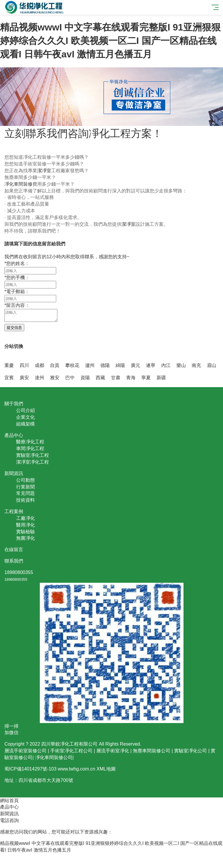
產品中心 (9, 807)
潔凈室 (44, 171)
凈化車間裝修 (18, 184)
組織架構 (25, 424)
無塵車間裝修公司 (152, 751)
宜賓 (9, 378)
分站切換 (14, 346)
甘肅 (116, 378)
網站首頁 (9, 800)
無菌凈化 (25, 538)
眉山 (212, 365)
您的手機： (17, 277)
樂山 (181, 365)
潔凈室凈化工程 (32, 462)
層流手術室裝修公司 (25, 751)
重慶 (9, 365)
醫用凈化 (25, 525)
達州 (40, 378)
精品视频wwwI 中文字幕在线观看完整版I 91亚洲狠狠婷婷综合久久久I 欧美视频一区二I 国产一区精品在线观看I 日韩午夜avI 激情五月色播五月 (110, 41)
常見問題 (25, 493)
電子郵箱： (17, 292)
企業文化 (25, 417)
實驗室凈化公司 (191, 751)
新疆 (161, 378)
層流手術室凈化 (113, 751)
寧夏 (146, 378)
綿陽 (120, 365)
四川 (24, 365)
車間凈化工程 (30, 448)
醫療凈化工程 (30, 442)
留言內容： (17, 305)
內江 (166, 365)
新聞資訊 (9, 814)
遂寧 (151, 365)
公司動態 (25, 480)
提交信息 (14, 328)
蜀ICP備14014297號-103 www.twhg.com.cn (50, 769)
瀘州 (90, 365)
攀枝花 (72, 365)
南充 (196, 365)
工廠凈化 (25, 518)
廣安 (24, 378)
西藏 (100, 378)
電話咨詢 (9, 820)
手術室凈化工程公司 (71, 751)
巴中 (70, 378)
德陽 (105, 365)
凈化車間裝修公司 (54, 757)
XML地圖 (106, 769)
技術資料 (25, 500)
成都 (40, 365)
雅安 (55, 378)
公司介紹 (25, 410)
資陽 (85, 378)
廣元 (135, 365)
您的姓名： (17, 263)
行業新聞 (25, 487)
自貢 (55, 365)
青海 (131, 378)
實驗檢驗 (25, 532)
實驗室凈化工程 (32, 455)
